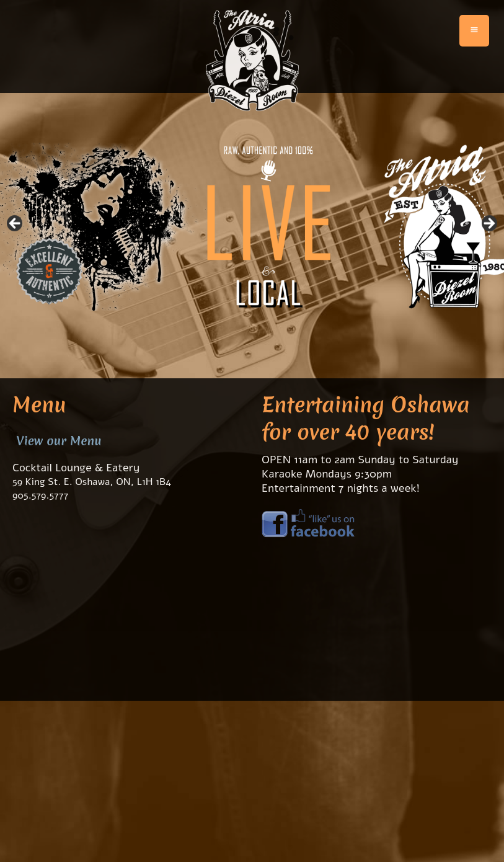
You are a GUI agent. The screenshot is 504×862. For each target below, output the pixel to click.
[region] (252, 227)
